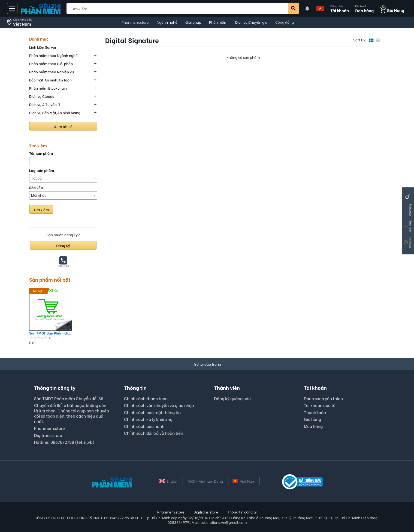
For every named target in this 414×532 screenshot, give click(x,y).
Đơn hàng (410, 210)
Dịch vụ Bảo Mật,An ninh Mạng (55, 112)
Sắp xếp (36, 188)
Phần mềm (218, 22)
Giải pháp (193, 22)
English (169, 481)
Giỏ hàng (312, 419)
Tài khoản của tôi (320, 405)
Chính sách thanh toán (146, 398)
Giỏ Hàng (410, 227)
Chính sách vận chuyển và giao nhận (159, 405)
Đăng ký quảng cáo (232, 399)
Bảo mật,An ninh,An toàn (50, 80)
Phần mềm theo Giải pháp (51, 63)
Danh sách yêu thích (323, 398)
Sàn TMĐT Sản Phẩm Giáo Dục (51, 333)
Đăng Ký (63, 245)
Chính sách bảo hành (144, 426)
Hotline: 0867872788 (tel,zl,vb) (64, 442)
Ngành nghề (167, 22)
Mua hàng (313, 426)
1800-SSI (410, 242)
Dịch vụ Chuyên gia (251, 22)
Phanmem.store (135, 22)
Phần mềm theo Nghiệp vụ (52, 72)
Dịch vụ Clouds (42, 96)
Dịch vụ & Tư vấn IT (45, 104)
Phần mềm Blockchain (48, 88)
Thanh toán (315, 412)
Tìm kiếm (41, 209)
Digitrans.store (48, 435)
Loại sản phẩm (42, 170)
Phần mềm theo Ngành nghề (53, 55)
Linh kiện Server (43, 47)
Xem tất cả (63, 126)
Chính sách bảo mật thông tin (152, 412)
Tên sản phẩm (41, 153)
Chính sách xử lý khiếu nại (149, 419)
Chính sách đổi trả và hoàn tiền (154, 433)
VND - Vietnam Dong (206, 481)
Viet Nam (244, 481)
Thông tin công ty (242, 512)
